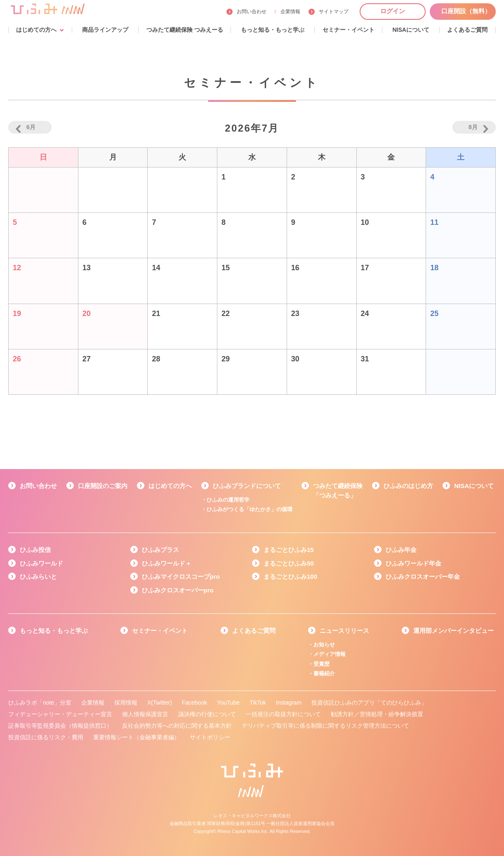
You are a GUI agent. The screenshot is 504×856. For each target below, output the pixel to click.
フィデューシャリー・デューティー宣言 (60, 714)
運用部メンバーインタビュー (453, 631)
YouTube (228, 703)
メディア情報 (330, 654)
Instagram (289, 703)
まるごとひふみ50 (289, 563)
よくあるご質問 (254, 631)
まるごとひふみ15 (289, 550)
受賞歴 (321, 664)
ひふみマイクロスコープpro (181, 577)
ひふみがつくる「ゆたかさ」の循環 (250, 509)
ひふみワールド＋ (167, 563)
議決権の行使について (207, 714)
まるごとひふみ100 (290, 577)
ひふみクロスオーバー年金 (423, 577)
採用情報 (126, 703)
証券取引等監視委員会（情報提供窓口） (60, 726)
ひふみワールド (41, 563)
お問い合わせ (252, 12)
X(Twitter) (160, 703)
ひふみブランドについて (247, 486)
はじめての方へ (170, 486)
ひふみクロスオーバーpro (178, 590)
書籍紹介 (324, 673)
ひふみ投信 (35, 550)
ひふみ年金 (401, 550)
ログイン (393, 11)
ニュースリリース (344, 631)
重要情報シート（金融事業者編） (137, 737)
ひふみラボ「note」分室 (40, 703)
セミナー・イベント (160, 631)
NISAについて (474, 486)
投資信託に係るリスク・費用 (46, 737)
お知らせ (324, 645)
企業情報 (287, 12)
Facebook (194, 703)
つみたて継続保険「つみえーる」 (338, 490)
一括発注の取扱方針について (283, 714)
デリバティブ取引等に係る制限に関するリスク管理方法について (325, 726)
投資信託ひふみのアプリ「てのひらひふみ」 (369, 703)
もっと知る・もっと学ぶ (54, 631)
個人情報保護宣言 (145, 714)
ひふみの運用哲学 (228, 500)
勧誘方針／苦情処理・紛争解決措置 (377, 714)
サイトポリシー (210, 737)
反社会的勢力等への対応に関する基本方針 (177, 726)
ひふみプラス (160, 550)
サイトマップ (334, 12)
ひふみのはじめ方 (408, 486)
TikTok (258, 703)
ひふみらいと (38, 577)
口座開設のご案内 (103, 486)
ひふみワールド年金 (413, 563)
